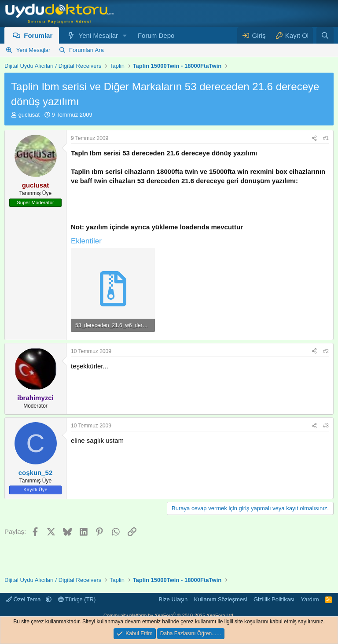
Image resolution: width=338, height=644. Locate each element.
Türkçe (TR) (77, 599)
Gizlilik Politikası (274, 599)
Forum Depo (156, 35)
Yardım (310, 599)
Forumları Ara (86, 50)
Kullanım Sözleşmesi (221, 599)
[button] (125, 35)
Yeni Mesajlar (99, 35)
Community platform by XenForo (169, 615)
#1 (326, 138)
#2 (326, 351)
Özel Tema (24, 599)
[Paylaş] (314, 138)
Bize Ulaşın (173, 599)
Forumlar (38, 35)
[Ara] (325, 35)
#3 (326, 426)
